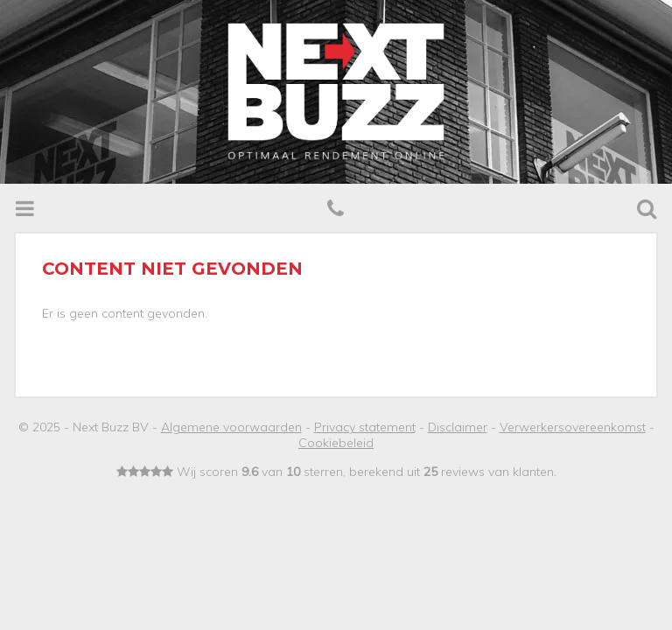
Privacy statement (365, 427)
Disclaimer (458, 427)
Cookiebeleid (336, 443)
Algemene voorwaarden (231, 427)
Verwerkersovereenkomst (573, 427)
